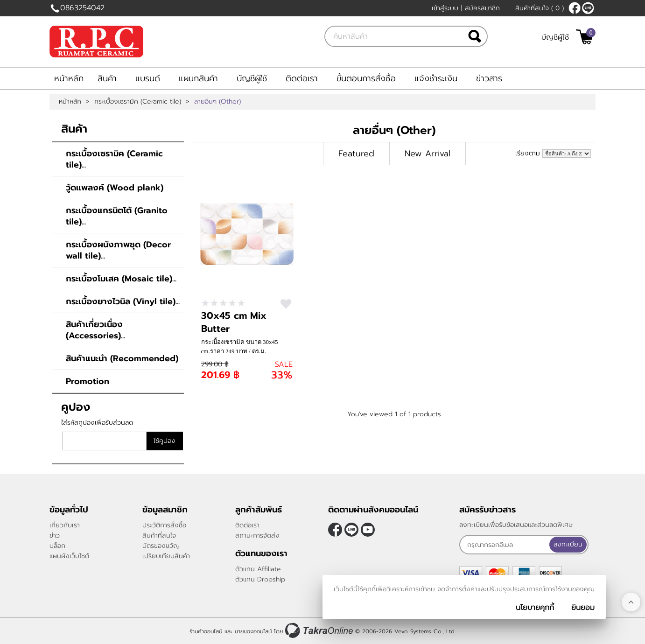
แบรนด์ (148, 78)
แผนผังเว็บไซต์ (69, 556)
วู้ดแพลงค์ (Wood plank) (115, 188)
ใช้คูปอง (165, 441)
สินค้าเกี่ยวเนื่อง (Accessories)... (95, 330)
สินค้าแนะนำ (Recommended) (122, 358)
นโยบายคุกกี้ (535, 608)
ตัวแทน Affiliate (258, 569)
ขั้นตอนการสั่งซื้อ (366, 78)
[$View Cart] (585, 37)
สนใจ (286, 304)
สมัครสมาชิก (482, 8)
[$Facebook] (575, 8)
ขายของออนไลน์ (253, 631)
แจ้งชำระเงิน (436, 78)
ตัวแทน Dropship (260, 579)
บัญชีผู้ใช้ (555, 37)
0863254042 (82, 8)
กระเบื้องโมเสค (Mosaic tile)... (121, 279)
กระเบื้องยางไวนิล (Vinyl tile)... (123, 301)
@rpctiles (588, 8)
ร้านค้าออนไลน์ (206, 631)
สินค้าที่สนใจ (540, 8)
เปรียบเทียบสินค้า (166, 556)
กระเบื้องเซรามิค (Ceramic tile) (138, 102)
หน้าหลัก (69, 78)
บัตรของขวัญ (161, 546)
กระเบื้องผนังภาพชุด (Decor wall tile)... (118, 250)
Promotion (88, 381)
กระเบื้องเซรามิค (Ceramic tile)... (114, 159)
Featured (356, 154)
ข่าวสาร (489, 78)
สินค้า (107, 78)
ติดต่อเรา (302, 78)
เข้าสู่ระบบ (445, 8)
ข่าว (55, 535)
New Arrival (428, 154)
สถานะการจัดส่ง (257, 535)
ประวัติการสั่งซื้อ (164, 525)
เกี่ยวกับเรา (65, 525)
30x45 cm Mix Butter (234, 322)
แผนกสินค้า (198, 78)
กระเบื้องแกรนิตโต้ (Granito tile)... (117, 216)
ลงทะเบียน (568, 544)
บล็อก (57, 546)
